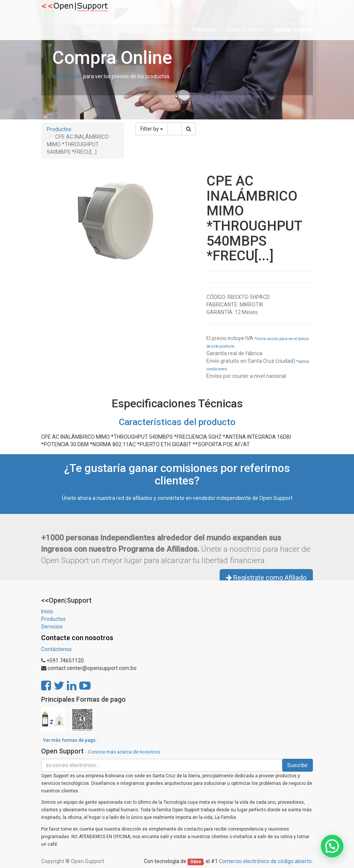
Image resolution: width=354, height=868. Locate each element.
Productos (59, 129)
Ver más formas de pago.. (70, 740)
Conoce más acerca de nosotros (124, 752)
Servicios (52, 627)
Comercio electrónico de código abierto (265, 861)
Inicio (47, 611)
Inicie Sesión (67, 76)
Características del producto (177, 422)
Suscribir (298, 765)
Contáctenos (56, 649)
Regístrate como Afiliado (266, 578)
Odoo (196, 862)
